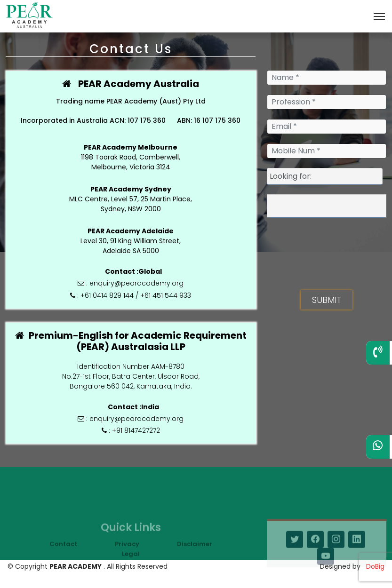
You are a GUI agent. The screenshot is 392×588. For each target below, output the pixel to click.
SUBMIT (327, 300)
